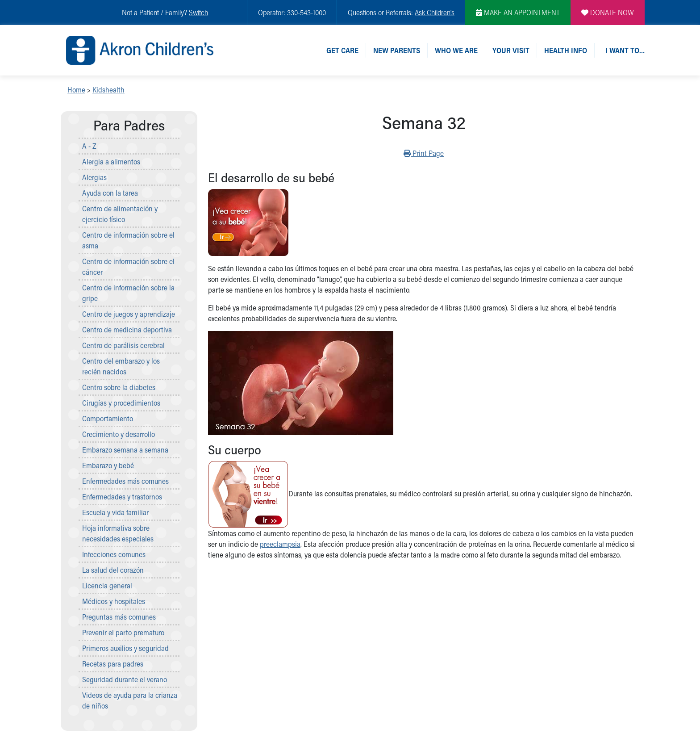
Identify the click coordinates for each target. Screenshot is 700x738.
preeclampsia (280, 544)
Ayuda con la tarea (110, 193)
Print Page (424, 153)
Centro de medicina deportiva (127, 329)
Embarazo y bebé (108, 465)
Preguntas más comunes (119, 617)
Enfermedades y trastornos (122, 497)
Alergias (94, 177)
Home (76, 90)
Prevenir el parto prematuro (123, 632)
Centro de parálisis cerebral (123, 345)
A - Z (89, 146)
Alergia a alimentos (111, 161)
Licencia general (107, 585)
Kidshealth (108, 90)
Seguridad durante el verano (125, 679)
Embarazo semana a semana (125, 450)
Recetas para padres (113, 664)
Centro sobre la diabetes (119, 387)
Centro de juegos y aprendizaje (129, 314)
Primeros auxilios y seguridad (125, 648)
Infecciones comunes (114, 554)
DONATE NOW (608, 12)
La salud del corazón (113, 570)
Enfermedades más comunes (125, 481)
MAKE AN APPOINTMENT (518, 12)
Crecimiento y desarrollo (119, 434)
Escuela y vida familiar (115, 512)
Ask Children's (435, 12)
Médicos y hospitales (114, 601)
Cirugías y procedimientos (121, 403)
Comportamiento (108, 418)
